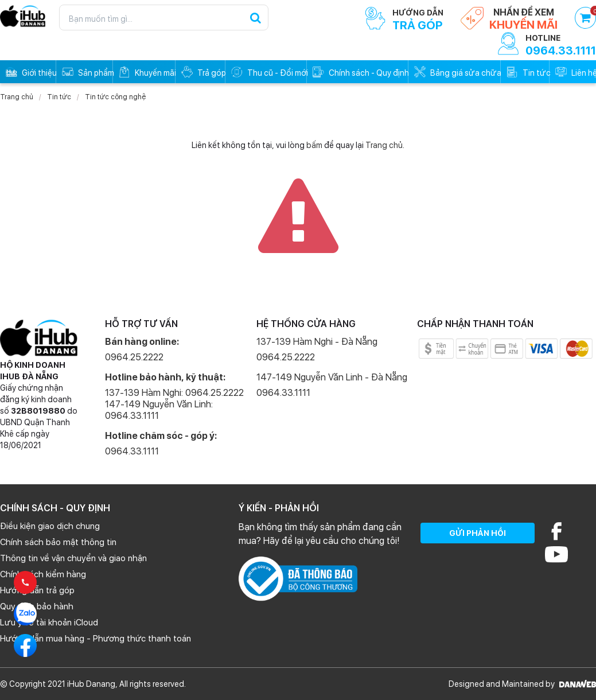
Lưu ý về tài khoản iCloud (49, 623)
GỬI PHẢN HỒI (478, 533)
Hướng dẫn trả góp (37, 590)
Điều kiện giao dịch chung (50, 526)
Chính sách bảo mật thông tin (58, 542)
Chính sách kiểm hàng (43, 574)
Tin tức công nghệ (115, 97)
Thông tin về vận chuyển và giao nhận (73, 558)
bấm (314, 145)
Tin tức (59, 97)
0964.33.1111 (132, 451)
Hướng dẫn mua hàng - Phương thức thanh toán (96, 639)
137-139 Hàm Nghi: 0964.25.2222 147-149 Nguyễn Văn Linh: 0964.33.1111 (174, 404)
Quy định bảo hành (37, 606)
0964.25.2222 (134, 357)
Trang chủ (17, 97)
